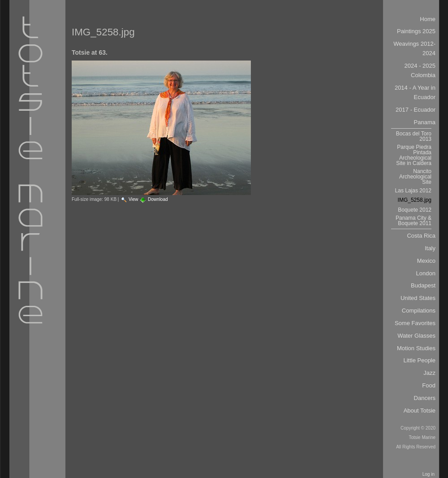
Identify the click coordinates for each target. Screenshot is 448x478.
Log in (429, 474)
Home (428, 19)
